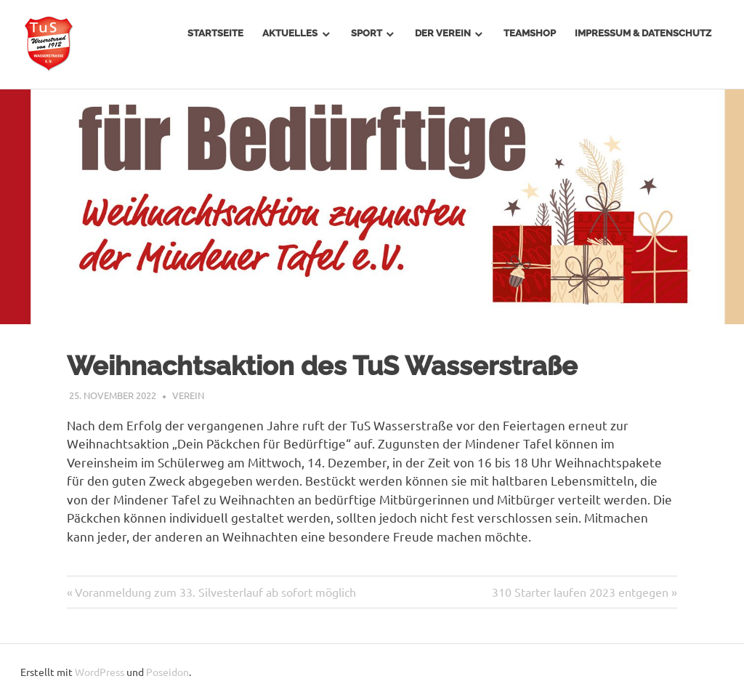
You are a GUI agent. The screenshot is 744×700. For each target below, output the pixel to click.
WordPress (100, 672)
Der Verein (443, 33)
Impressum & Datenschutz (643, 33)
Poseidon (167, 672)
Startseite (215, 33)
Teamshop (530, 33)
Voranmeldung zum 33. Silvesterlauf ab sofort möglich (215, 592)
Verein (188, 395)
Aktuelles (290, 33)
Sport (367, 33)
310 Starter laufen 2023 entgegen (580, 592)
